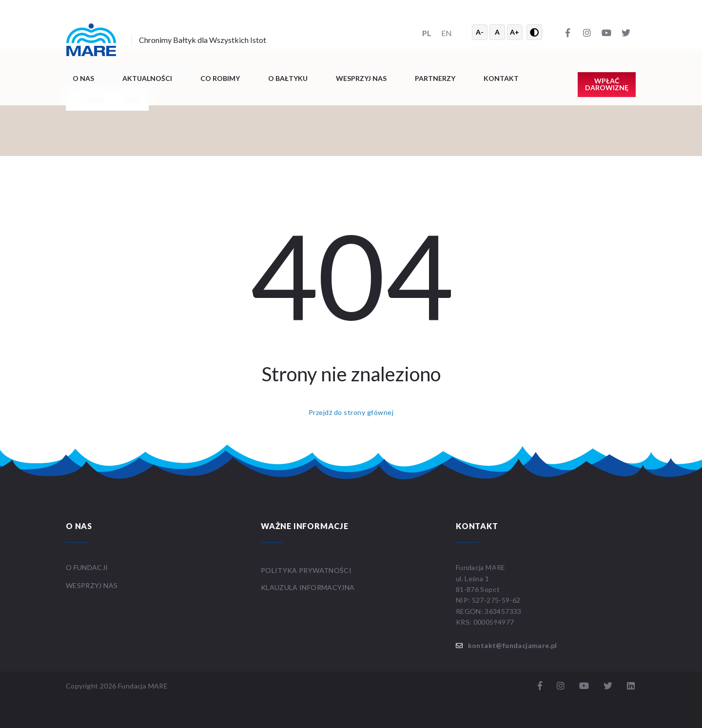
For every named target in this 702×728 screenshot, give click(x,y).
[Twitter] (626, 32)
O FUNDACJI (87, 567)
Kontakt (501, 78)
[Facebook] (567, 32)
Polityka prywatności (306, 570)
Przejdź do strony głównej (351, 412)
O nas (83, 78)
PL (427, 33)
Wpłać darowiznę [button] (607, 84)
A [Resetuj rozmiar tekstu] (497, 32)
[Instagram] (587, 32)
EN (447, 33)
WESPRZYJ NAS (93, 585)
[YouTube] (606, 32)
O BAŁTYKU (288, 78)
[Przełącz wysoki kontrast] (534, 32)
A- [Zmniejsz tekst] (480, 32)
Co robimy (220, 78)
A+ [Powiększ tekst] (515, 32)
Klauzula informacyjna (308, 587)
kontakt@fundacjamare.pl (513, 645)
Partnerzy (435, 78)
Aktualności (147, 78)
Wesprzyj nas (361, 78)
